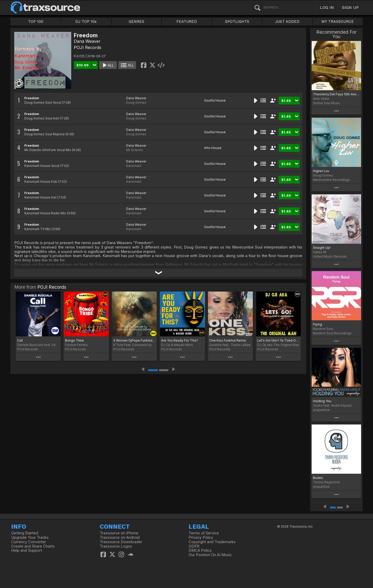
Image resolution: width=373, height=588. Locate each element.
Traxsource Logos (116, 546)
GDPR (194, 546)
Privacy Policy (201, 537)
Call (20, 340)
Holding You (322, 401)
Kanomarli (134, 166)
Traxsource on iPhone (119, 533)
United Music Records (330, 256)
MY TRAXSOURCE (338, 22)
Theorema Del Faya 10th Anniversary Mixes (336, 94)
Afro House (213, 148)
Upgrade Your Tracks (30, 537)
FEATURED (187, 22)
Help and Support (27, 550)
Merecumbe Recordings (331, 180)
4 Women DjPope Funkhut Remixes (134, 340)
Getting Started (25, 533)
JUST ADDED (287, 22)
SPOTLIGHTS (237, 22)
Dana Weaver (87, 41)
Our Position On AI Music (210, 555)
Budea (318, 478)
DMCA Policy (200, 550)
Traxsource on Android (120, 537)
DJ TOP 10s (86, 22)
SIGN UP (350, 7)
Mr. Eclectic (135, 150)
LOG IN (327, 7)
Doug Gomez (136, 102)
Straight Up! (322, 248)
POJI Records (88, 47)
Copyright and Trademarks (212, 542)
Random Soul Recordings (332, 333)
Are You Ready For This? (180, 340)
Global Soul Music (327, 103)
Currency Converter (29, 542)
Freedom (32, 98)
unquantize (321, 410)
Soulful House (215, 100)
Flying (317, 324)
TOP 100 (36, 22)
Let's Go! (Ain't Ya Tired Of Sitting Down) (278, 340)
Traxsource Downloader (121, 542)
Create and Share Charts (33, 546)
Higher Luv (321, 171)
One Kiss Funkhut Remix (228, 340)
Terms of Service (204, 533)
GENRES (137, 22)
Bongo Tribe (74, 340)
